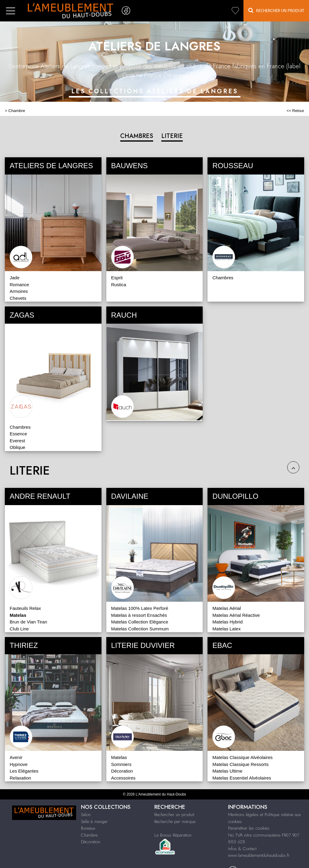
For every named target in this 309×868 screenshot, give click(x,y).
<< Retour (295, 111)
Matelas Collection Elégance (140, 622)
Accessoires (123, 778)
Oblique (18, 447)
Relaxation (20, 778)
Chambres (223, 278)
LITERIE (172, 136)
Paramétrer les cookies (249, 828)
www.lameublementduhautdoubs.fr (259, 855)
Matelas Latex (226, 629)
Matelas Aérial (227, 608)
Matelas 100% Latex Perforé (140, 608)
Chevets (18, 298)
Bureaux (88, 828)
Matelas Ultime (227, 771)
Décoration (122, 771)
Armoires (19, 291)
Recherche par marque (175, 822)
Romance (19, 285)
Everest (17, 441)
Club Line (19, 629)
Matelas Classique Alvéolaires (242, 757)
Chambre (17, 111)
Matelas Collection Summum (140, 629)
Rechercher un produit (174, 815)
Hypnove (19, 764)
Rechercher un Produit (276, 10)
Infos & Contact (242, 849)
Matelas (119, 757)
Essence (18, 434)
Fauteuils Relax (25, 608)
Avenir (16, 757)
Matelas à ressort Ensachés (139, 615)
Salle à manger (94, 822)
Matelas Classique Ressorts (240, 764)
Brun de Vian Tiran (28, 622)
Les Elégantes (24, 771)
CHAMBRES (137, 136)
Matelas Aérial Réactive (236, 615)
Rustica (119, 285)
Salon (86, 815)
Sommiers (121, 764)
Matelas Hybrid (227, 622)
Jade (15, 278)
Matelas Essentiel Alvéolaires (242, 778)
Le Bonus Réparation (173, 835)
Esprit (117, 278)
